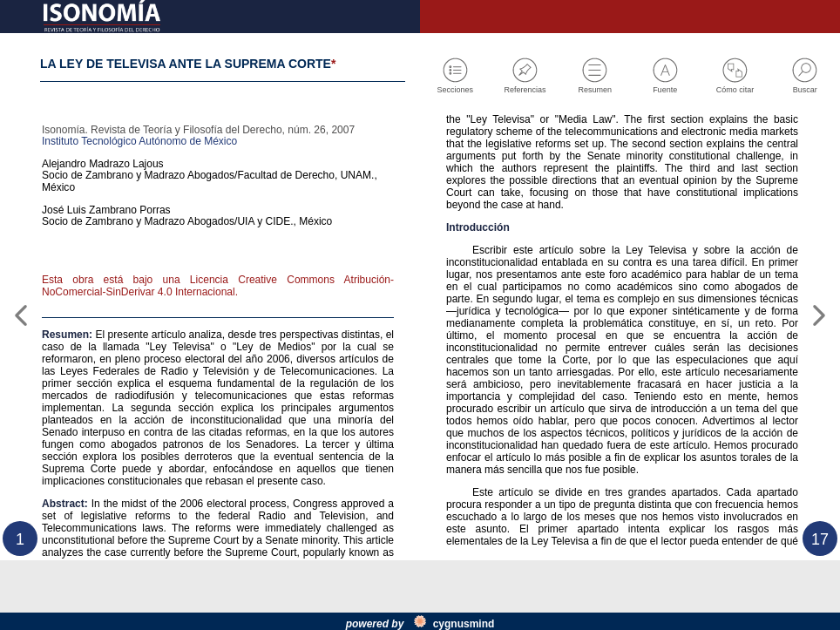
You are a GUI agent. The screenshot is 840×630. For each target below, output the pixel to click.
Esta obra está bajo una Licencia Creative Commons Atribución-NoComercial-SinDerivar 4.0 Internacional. (218, 329)
